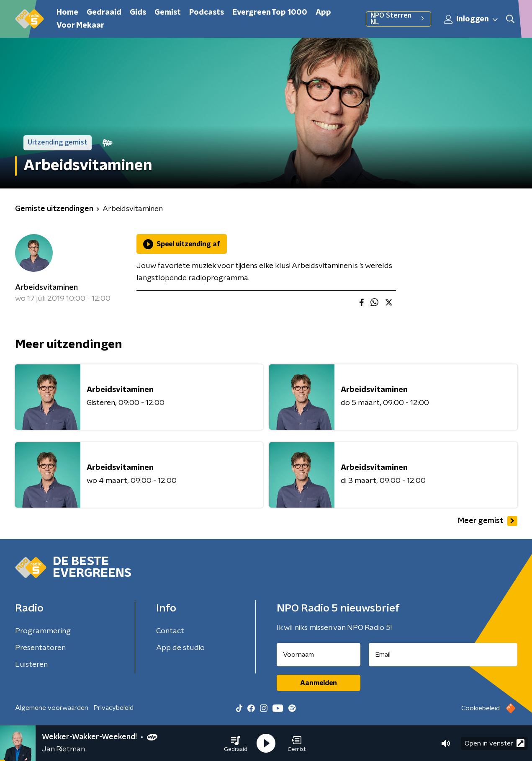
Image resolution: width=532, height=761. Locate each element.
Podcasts (207, 13)
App (323, 13)
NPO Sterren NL (398, 19)
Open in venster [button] (495, 743)
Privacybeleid (113, 708)
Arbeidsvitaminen (46, 288)
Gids (138, 13)
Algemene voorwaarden (52, 708)
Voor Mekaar (80, 26)
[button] (236, 743)
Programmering (43, 631)
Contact (170, 631)
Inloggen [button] (471, 19)
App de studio (180, 648)
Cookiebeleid (481, 708)
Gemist (168, 13)
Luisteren (31, 665)
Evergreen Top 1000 (270, 13)
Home (67, 13)
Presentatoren (40, 648)
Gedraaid (104, 13)
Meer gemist (488, 521)
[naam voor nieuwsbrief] (319, 655)
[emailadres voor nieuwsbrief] (443, 655)
